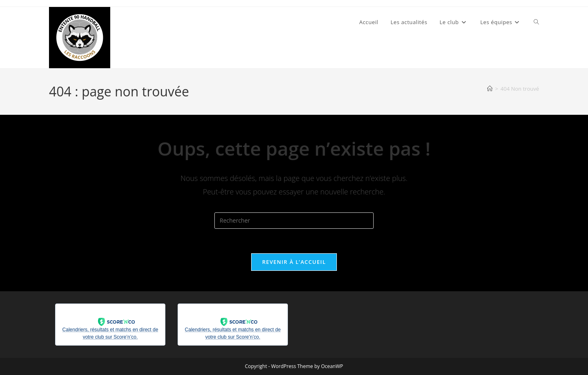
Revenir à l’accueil (294, 262)
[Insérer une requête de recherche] (294, 221)
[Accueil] (490, 89)
